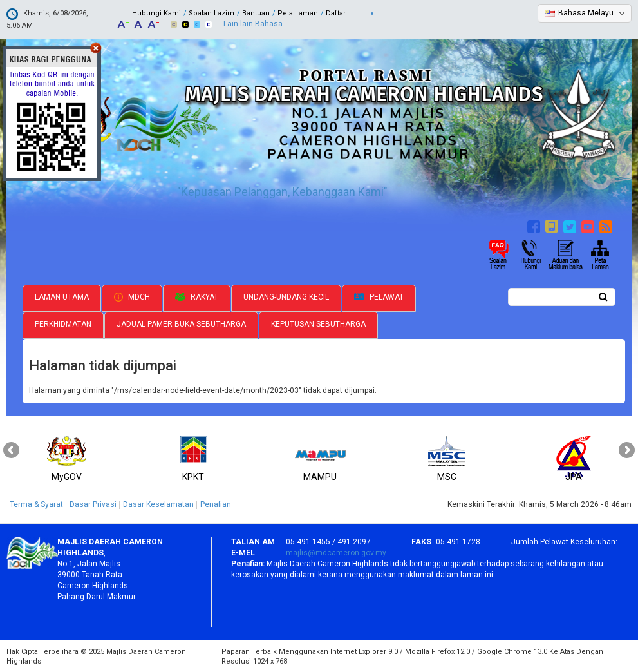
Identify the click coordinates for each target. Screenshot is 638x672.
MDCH (132, 296)
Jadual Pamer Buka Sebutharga (181, 323)
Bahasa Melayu (586, 13)
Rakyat (197, 296)
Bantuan (256, 13)
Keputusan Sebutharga (318, 323)
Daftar (336, 13)
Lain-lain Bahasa (253, 24)
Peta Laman (298, 13)
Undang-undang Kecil (286, 296)
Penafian (216, 503)
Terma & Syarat (36, 503)
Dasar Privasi (93, 503)
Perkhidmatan (63, 323)
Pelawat (379, 296)
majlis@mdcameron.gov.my (336, 552)
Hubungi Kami (156, 13)
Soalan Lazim (211, 13)
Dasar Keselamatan (158, 503)
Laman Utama (62, 296)
